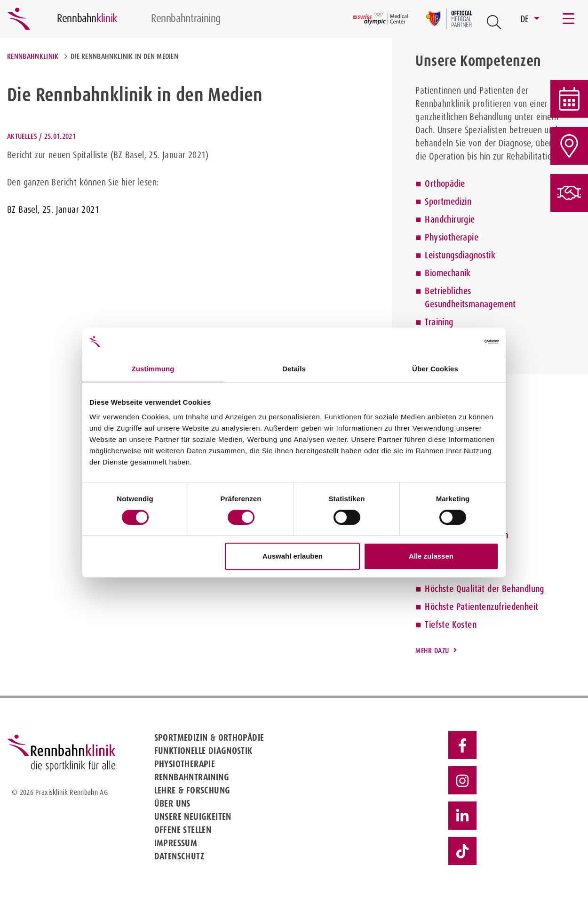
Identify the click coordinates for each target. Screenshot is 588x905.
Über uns (172, 803)
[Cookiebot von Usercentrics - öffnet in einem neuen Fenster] (457, 342)
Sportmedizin (448, 201)
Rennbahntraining (192, 777)
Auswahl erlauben (293, 556)
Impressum (176, 843)
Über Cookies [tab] (435, 369)
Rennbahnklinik (33, 56)
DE (526, 19)
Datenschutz (179, 856)
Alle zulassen (431, 556)
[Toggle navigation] (569, 19)
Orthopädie (445, 184)
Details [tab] (294, 369)
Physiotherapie (452, 237)
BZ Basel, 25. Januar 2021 (53, 209)
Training (439, 322)
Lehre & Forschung (192, 790)
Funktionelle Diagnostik (203, 751)
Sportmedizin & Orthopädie (209, 737)
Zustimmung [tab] (153, 369)
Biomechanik (448, 273)
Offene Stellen (183, 830)
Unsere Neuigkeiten (193, 817)
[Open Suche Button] (494, 22)
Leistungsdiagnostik (460, 255)
